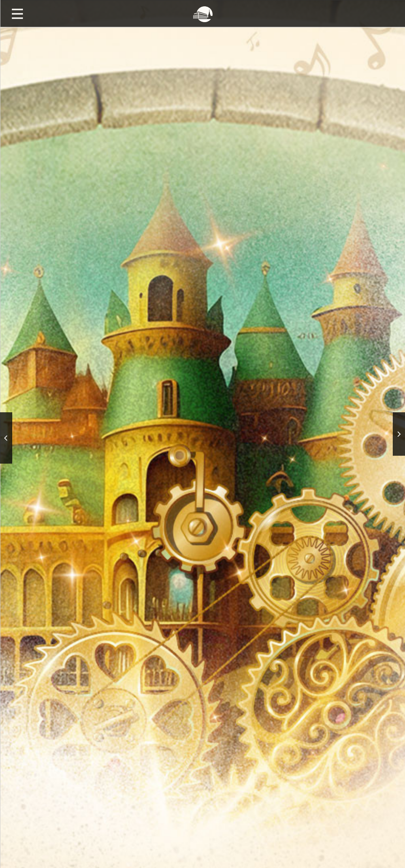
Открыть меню (17, 13)
